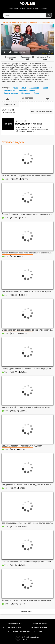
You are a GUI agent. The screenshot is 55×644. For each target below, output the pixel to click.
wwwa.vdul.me (34, 637)
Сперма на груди (11, 93)
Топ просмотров (33, 8)
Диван (15, 88)
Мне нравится (7, 99)
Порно (10, 8)
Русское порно (15, 627)
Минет (45, 88)
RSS (41, 632)
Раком (36, 93)
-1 (25, 121)
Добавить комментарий (42, 112)
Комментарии (8, 110)
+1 (21, 121)
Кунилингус (34, 88)
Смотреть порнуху (39, 627)
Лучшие (23, 8)
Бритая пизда (10, 90)
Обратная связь (40, 623)
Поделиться (10, 104)
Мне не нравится (48, 99)
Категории (44, 8)
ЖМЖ (24, 88)
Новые (16, 8)
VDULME (27, 3)
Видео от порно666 (21, 632)
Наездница (26, 93)
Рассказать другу (16, 623)
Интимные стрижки (27, 90)
